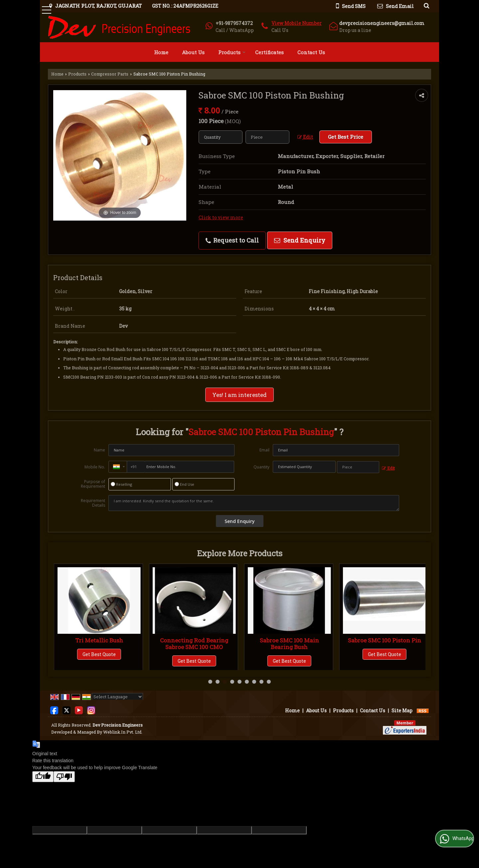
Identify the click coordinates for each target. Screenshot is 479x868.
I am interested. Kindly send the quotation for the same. (254, 503)
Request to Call (232, 240)
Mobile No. (95, 467)
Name (99, 450)
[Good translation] (43, 777)
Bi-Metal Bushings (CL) (99, 640)
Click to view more (221, 217)
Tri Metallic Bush (194, 640)
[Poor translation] (64, 777)
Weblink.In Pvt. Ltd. (123, 732)
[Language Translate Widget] (117, 697)
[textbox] (267, 137)
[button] (297, 23)
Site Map (402, 710)
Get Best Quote (99, 654)
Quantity (261, 467)
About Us (193, 52)
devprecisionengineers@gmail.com (382, 23)
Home (161, 52)
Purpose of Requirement (93, 484)
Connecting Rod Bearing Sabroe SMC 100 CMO (289, 644)
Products (232, 52)
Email (264, 450)
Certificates (269, 52)
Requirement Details (93, 503)
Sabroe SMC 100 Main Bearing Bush (385, 644)
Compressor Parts (110, 74)
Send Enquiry (300, 240)
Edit (305, 137)
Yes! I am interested (239, 395)
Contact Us (311, 52)
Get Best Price (346, 137)
